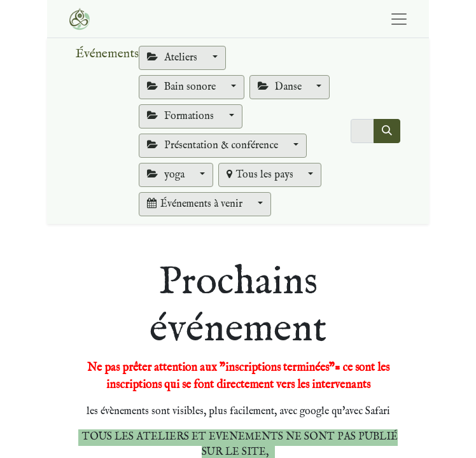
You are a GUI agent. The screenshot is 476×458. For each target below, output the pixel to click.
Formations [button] (182, 116)
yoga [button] (167, 175)
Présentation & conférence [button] (214, 146)
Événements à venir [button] (196, 204)
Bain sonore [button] (183, 87)
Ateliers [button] (173, 58)
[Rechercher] (387, 131)
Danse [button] (281, 87)
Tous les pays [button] (261, 175)
